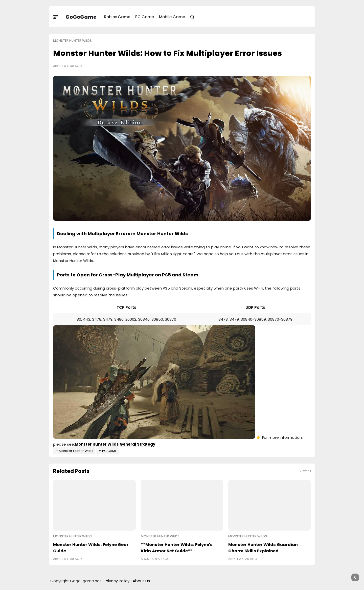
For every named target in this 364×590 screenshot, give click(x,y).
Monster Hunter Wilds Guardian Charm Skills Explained (263, 548)
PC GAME (109, 451)
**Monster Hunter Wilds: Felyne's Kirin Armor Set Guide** (177, 548)
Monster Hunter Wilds (72, 41)
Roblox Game (117, 17)
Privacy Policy (117, 581)
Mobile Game (172, 17)
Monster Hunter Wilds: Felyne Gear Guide (91, 548)
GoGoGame (81, 17)
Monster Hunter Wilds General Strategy (115, 444)
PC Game (145, 17)
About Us (141, 581)
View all (305, 471)
